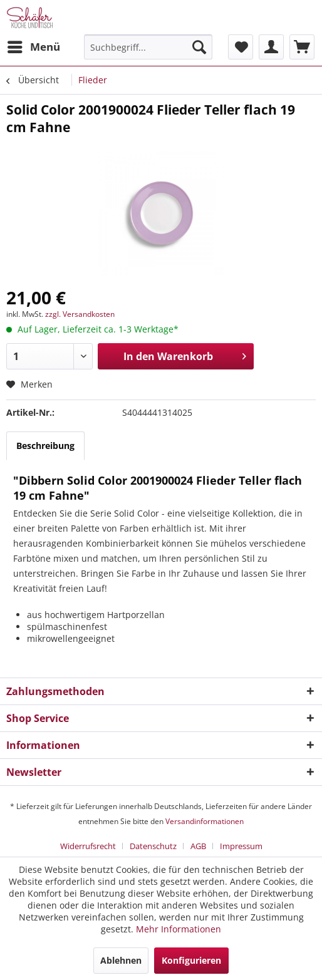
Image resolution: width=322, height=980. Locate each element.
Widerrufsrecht (88, 846)
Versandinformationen (205, 821)
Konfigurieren (191, 960)
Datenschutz (153, 846)
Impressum (241, 846)
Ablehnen (121, 960)
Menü (34, 45)
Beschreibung (45, 446)
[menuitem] (33, 47)
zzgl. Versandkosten (80, 314)
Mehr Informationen (179, 929)
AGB (198, 846)
